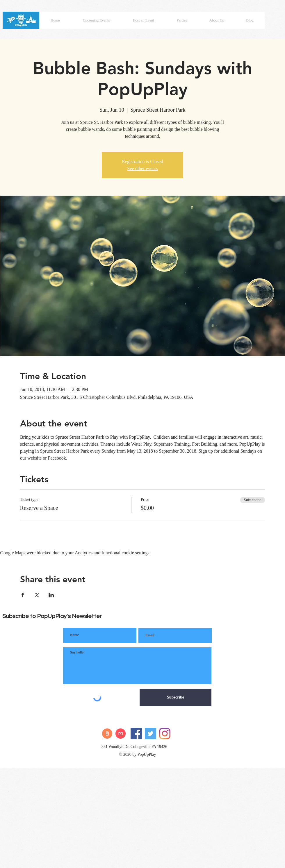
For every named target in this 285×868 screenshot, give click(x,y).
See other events (143, 168)
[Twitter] (150, 734)
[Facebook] (136, 734)
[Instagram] (165, 734)
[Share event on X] (37, 595)
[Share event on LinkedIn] (51, 595)
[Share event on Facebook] (23, 595)
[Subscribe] (176, 697)
